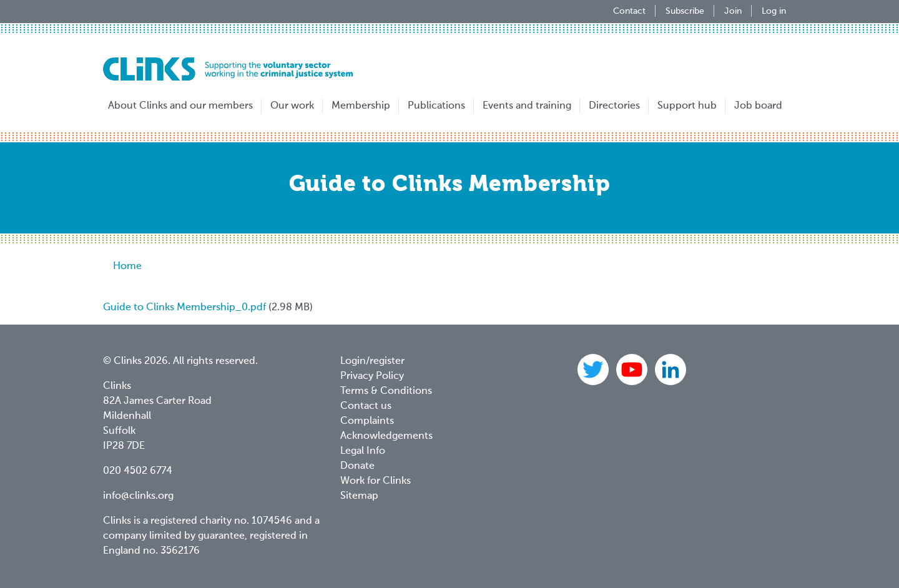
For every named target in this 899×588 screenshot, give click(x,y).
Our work (292, 106)
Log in (774, 11)
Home (127, 267)
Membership (361, 106)
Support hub (687, 106)
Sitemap (359, 496)
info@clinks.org (138, 496)
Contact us (366, 406)
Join (733, 11)
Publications (436, 106)
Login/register (372, 361)
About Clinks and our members (180, 106)
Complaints (367, 421)
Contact (629, 11)
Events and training (527, 106)
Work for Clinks (376, 481)
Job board (758, 106)
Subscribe (685, 11)
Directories (614, 106)
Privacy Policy (372, 376)
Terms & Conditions (386, 391)
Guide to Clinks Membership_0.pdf (184, 308)
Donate (357, 466)
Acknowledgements (386, 436)
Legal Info (363, 451)
